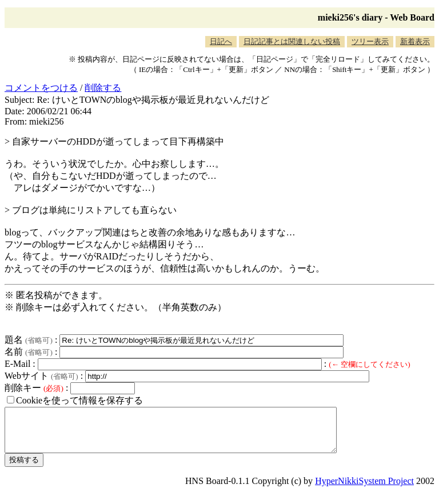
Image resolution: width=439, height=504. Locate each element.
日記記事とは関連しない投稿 (292, 41)
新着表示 (415, 41)
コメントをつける (41, 88)
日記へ (221, 41)
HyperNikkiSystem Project (364, 489)
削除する (103, 88)
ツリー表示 (370, 41)
